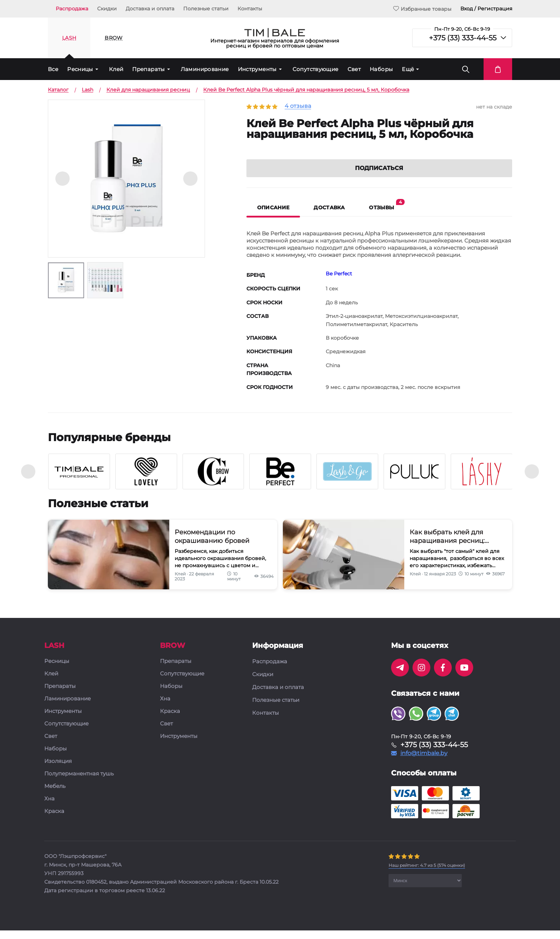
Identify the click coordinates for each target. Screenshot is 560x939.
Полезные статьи (206, 9)
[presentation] (28, 480)
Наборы (381, 69)
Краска (54, 820)
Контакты (250, 9)
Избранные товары (422, 9)
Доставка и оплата (150, 9)
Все (53, 69)
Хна (49, 807)
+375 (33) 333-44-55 (463, 38)
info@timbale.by (424, 762)
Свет (354, 69)
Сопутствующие (316, 69)
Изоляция (58, 770)
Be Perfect (339, 282)
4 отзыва (298, 106)
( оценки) (427, 874)
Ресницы (80, 69)
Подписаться (379, 177)
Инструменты (257, 69)
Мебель (55, 795)
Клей (116, 69)
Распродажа (72, 9)
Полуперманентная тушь (79, 782)
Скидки (107, 9)
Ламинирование (205, 69)
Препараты (148, 69)
